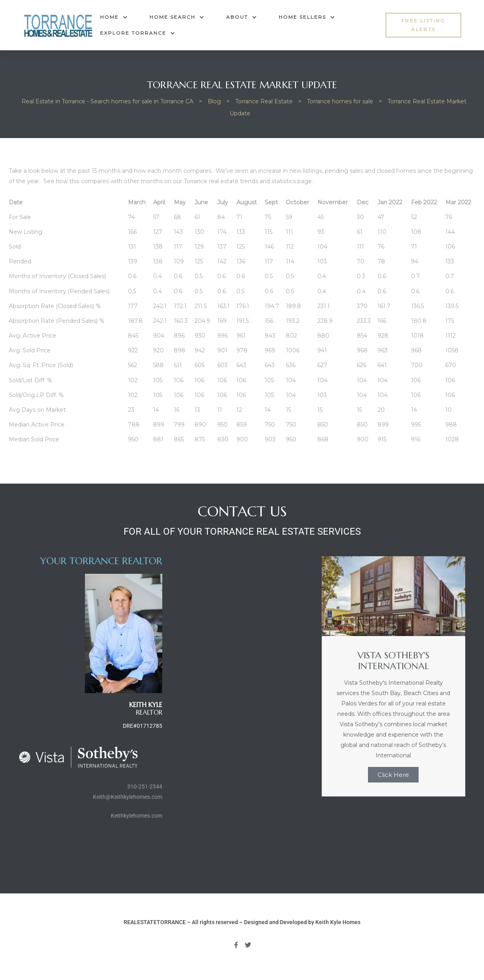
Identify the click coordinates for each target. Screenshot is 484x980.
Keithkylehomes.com (137, 816)
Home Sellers (307, 17)
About (241, 17)
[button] (423, 25)
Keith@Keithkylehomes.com (128, 797)
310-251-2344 (145, 786)
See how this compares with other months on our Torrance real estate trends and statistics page (178, 181)
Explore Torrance (138, 33)
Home (114, 17)
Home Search (177, 17)
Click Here (393, 775)
